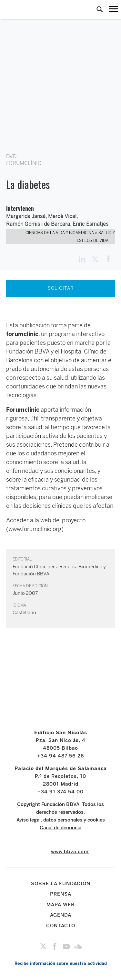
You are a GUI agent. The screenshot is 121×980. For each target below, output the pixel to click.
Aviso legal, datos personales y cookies (61, 820)
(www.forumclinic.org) (35, 529)
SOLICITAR (61, 288)
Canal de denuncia (60, 828)
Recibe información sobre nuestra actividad (61, 963)
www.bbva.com (70, 852)
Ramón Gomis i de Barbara (38, 224)
